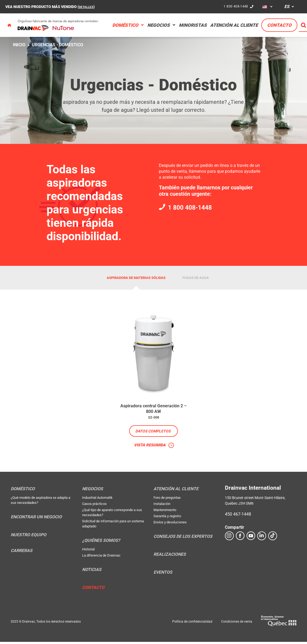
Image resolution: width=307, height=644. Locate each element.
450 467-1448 (238, 516)
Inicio (19, 45)
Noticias (92, 572)
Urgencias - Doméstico (57, 45)
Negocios (159, 25)
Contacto (279, 25)
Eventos (163, 574)
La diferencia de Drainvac (101, 557)
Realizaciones (170, 557)
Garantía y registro (167, 518)
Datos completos (153, 433)
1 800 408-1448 (235, 6)
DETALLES (88, 7)
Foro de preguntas (167, 500)
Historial (88, 551)
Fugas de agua (196, 278)
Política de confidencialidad (192, 624)
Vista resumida (150, 447)
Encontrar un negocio (36, 519)
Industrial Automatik (97, 500)
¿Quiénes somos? (101, 543)
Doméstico (125, 25)
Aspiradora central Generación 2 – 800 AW (153, 409)
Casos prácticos (94, 506)
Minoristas (193, 25)
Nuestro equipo (28, 537)
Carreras (22, 553)
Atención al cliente (234, 25)
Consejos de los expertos (183, 539)
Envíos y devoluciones (170, 524)
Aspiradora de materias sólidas (136, 278)
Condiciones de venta (237, 624)
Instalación (162, 506)
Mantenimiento (165, 512)
